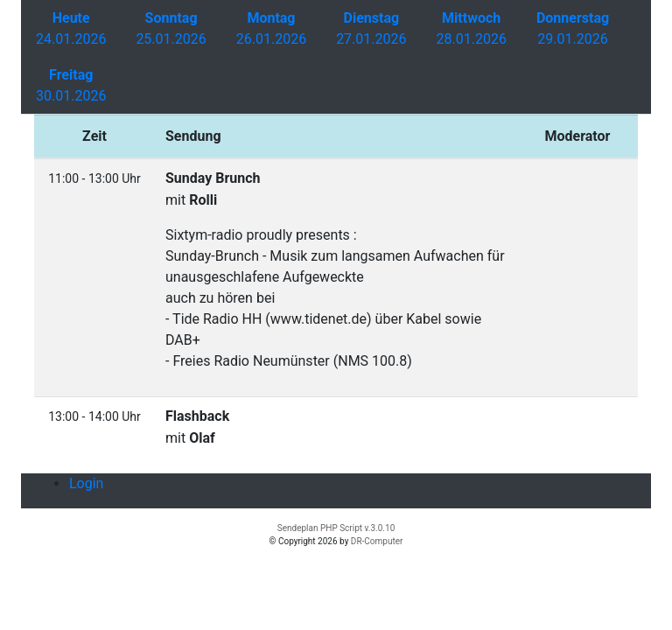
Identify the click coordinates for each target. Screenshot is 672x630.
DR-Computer (377, 541)
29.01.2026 (573, 28)
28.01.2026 (472, 28)
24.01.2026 (71, 28)
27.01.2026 (371, 28)
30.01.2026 (71, 85)
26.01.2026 (271, 28)
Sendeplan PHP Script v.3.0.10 (336, 528)
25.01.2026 (171, 28)
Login (86, 483)
